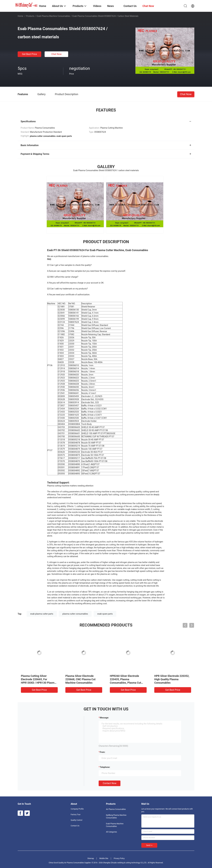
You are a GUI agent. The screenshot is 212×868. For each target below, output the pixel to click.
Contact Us (75, 826)
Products (30, 16)
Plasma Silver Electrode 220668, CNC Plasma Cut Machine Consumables (80, 679)
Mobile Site (104, 858)
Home (20, 16)
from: (102, 752)
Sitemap (91, 858)
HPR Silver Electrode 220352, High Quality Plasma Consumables (172, 679)
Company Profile (77, 809)
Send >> (149, 845)
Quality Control (76, 820)
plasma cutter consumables (75, 614)
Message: (104, 718)
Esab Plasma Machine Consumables (53, 16)
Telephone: (105, 767)
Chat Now (57, 54)
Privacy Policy (119, 858)
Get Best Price (30, 54)
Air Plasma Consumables (116, 809)
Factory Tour (76, 815)
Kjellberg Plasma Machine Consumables (116, 816)
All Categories (111, 832)
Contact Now (110, 783)
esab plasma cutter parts (42, 614)
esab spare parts (105, 614)
